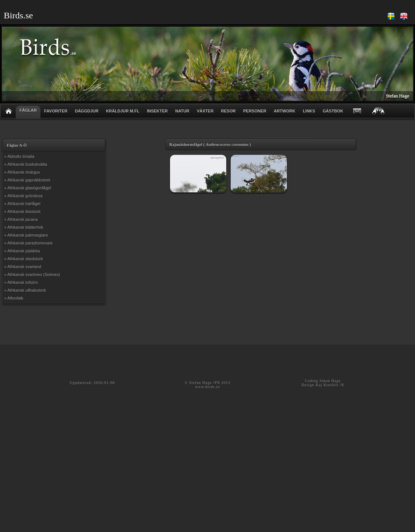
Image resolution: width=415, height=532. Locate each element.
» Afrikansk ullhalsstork (25, 290)
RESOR (228, 111)
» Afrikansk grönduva (23, 196)
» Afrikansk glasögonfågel (28, 188)
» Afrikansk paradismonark (28, 243)
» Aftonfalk (14, 298)
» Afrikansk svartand (23, 267)
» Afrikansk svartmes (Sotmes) (32, 274)
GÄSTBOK (333, 111)
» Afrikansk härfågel (22, 204)
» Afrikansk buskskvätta (26, 164)
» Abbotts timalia (19, 156)
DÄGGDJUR (87, 111)
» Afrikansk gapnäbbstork (27, 180)
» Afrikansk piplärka (22, 251)
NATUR (182, 111)
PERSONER (255, 111)
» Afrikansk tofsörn (21, 282)
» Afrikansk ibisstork (22, 211)
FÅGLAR (28, 110)
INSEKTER (157, 111)
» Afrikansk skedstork (24, 259)
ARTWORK (284, 111)
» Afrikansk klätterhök (24, 227)
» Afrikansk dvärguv (22, 172)
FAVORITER (56, 111)
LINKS (309, 111)
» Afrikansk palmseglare (26, 235)
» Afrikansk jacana (21, 219)
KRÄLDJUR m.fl (123, 111)
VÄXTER (205, 111)
